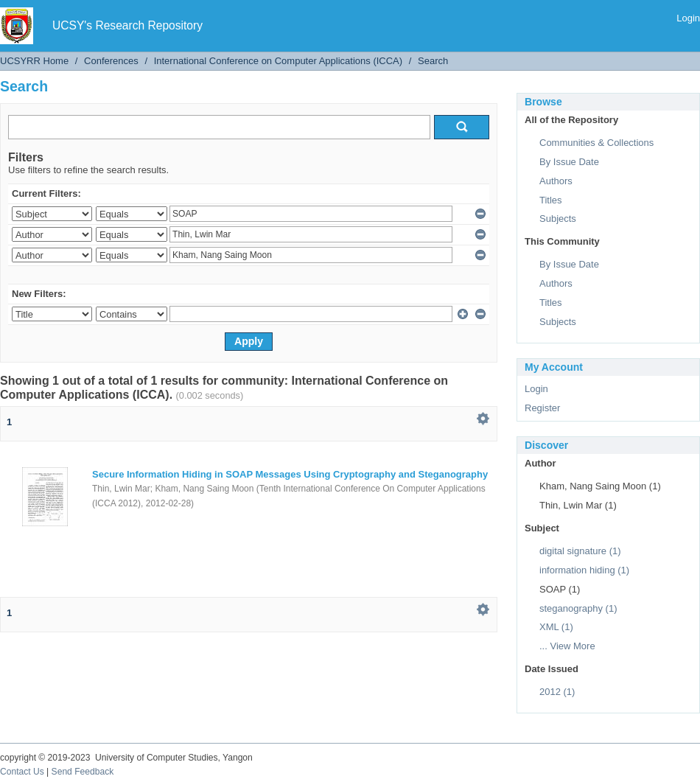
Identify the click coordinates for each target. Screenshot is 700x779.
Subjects (558, 219)
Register (542, 408)
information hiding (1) (584, 570)
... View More (567, 646)
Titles (551, 200)
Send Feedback (83, 772)
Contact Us (22, 772)
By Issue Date (569, 162)
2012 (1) (557, 692)
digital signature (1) (580, 551)
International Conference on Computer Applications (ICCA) (278, 61)
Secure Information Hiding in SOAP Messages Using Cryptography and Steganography (290, 474)
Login (688, 18)
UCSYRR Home (34, 61)
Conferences (111, 61)
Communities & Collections (596, 143)
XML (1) (556, 627)
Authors (556, 181)
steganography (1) (578, 608)
